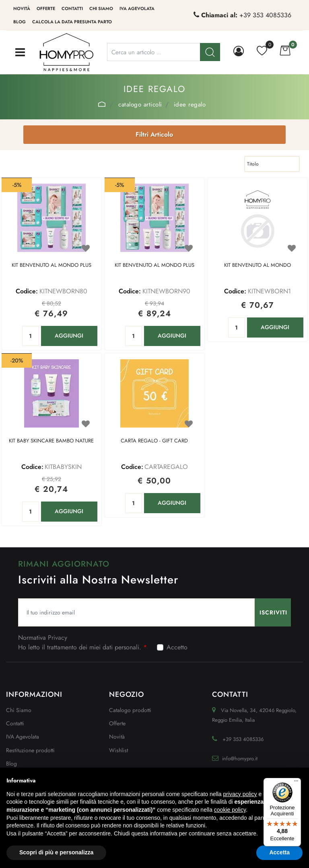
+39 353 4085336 (265, 15)
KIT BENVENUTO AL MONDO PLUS (51, 265)
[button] (273, 612)
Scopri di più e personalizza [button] (56, 852)
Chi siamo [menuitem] (101, 8)
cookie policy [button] (230, 810)
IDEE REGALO (190, 104)
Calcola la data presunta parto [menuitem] (72, 22)
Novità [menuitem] (22, 8)
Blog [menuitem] (20, 22)
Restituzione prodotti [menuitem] (30, 750)
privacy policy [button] (240, 794)
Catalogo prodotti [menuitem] (130, 710)
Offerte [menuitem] (46, 8)
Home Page (102, 104)
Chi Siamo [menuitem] (19, 710)
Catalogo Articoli (140, 104)
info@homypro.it (240, 758)
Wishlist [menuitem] (118, 750)
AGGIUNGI (69, 336)
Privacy (58, 638)
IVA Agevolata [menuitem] (137, 8)
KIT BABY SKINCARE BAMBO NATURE (51, 441)
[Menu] (296, 783)
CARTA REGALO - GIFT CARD (154, 441)
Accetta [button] (279, 852)
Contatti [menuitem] (72, 8)
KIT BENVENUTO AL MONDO (257, 265)
